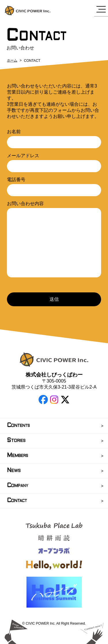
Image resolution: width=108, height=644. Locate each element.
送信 (54, 299)
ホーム (12, 60)
